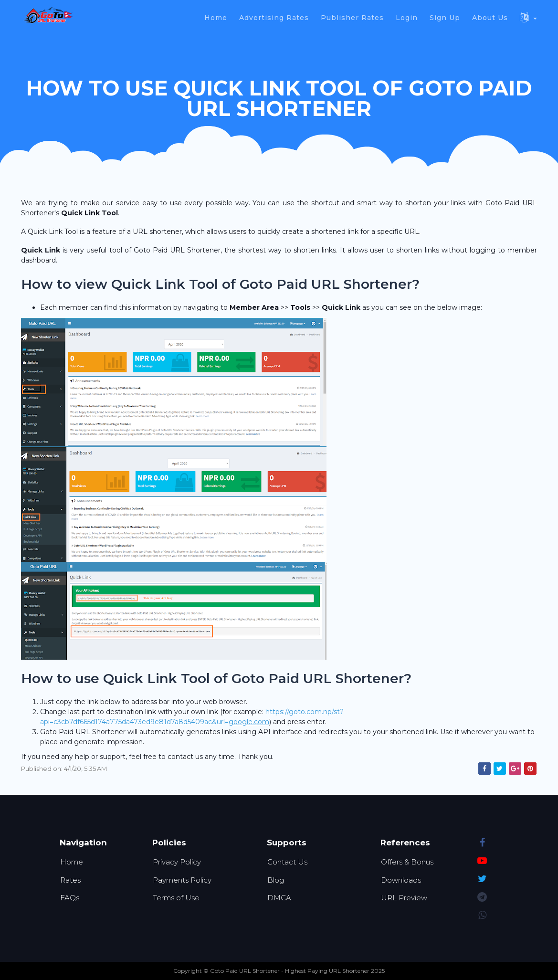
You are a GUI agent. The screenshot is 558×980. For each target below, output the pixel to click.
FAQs (70, 898)
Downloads (401, 880)
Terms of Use (176, 898)
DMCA (279, 898)
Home (72, 862)
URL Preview (404, 898)
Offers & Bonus (407, 862)
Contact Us (287, 862)
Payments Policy (182, 880)
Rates (70, 880)
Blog (276, 880)
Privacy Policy (177, 862)
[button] (530, 16)
